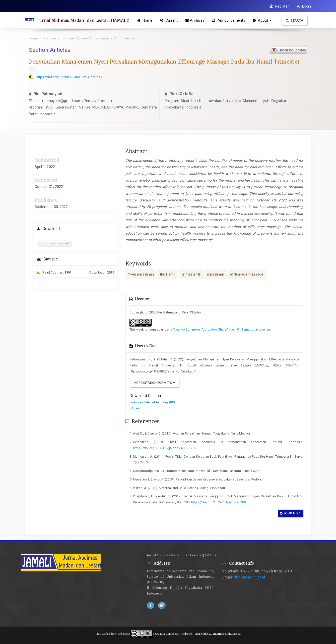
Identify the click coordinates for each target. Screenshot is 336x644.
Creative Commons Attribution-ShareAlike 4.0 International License (222, 329)
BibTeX (135, 408)
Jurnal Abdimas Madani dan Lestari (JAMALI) (84, 20)
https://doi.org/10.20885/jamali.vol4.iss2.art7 (70, 77)
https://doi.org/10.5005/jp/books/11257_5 (164, 448)
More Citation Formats (154, 383)
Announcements (228, 20)
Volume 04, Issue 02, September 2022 (90, 38)
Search (295, 20)
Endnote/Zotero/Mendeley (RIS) (153, 402)
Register (279, 6)
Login (304, 6)
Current (169, 20)
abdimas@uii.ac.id (250, 577)
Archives (195, 20)
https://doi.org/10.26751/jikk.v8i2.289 (219, 502)
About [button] (262, 20)
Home (145, 20)
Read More (291, 513)
